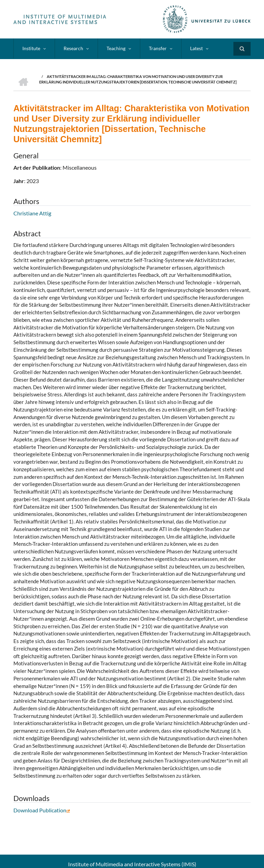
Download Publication (42, 810)
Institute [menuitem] (31, 48)
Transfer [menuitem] (158, 48)
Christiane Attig (32, 213)
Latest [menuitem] (196, 48)
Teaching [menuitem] (116, 48)
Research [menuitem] (73, 48)
